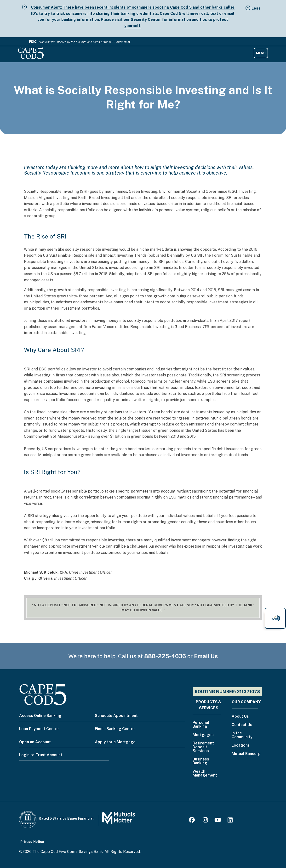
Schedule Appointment (116, 716)
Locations (241, 746)
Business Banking (201, 761)
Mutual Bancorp (246, 754)
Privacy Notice (32, 842)
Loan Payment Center (39, 729)
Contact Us (242, 725)
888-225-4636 (165, 656)
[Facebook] (193, 821)
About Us (240, 717)
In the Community (242, 735)
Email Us (206, 656)
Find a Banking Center (115, 729)
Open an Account (35, 742)
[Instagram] (205, 821)
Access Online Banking (40, 716)
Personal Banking (201, 725)
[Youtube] (218, 821)
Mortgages (203, 735)
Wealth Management (205, 774)
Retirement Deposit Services (203, 747)
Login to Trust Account (41, 755)
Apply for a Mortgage (115, 742)
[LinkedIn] (230, 821)
